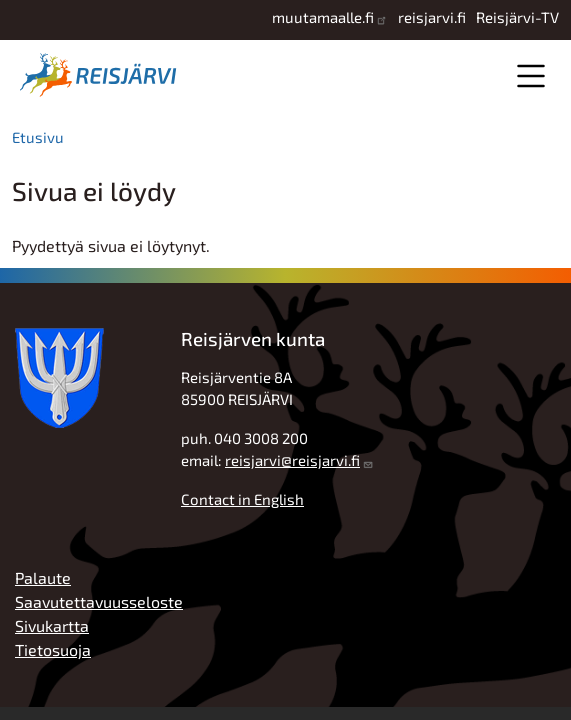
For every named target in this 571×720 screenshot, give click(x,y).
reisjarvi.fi (432, 17)
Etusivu (38, 137)
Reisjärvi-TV (517, 17)
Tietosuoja (53, 649)
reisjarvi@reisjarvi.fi (292, 460)
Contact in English (242, 499)
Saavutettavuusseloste (99, 601)
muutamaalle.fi (323, 17)
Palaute (43, 577)
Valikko (530, 75)
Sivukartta (52, 625)
